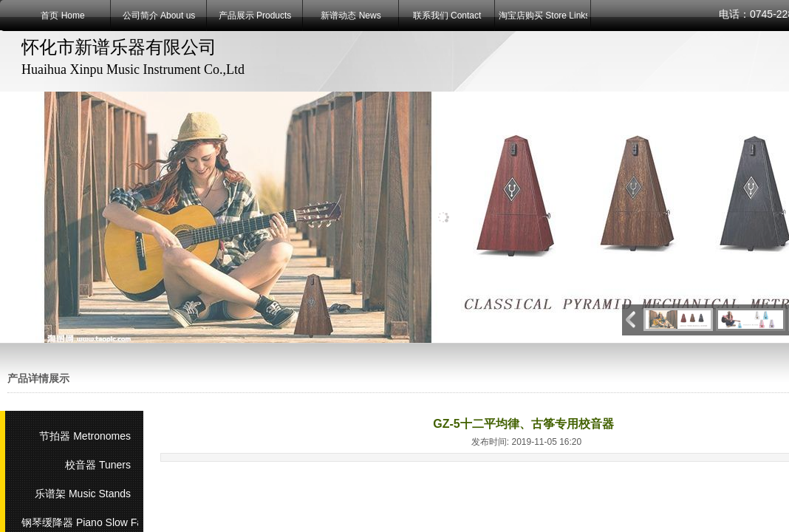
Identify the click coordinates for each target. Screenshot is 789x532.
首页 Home (62, 16)
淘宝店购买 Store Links (543, 16)
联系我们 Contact (447, 16)
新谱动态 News (351, 16)
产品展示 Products (255, 16)
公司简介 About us (159, 16)
